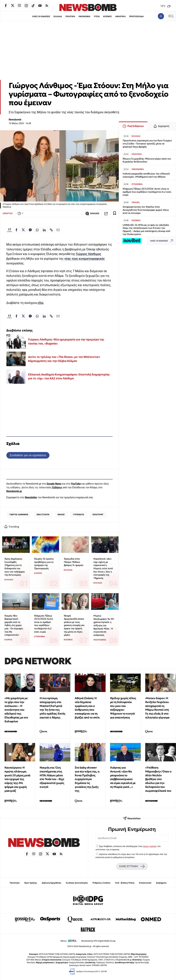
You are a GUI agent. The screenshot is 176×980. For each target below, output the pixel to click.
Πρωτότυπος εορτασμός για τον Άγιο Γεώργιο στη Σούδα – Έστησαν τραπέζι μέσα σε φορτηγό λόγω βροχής (147, 144)
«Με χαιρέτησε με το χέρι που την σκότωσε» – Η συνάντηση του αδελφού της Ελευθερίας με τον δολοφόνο (16, 710)
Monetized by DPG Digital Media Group (98, 941)
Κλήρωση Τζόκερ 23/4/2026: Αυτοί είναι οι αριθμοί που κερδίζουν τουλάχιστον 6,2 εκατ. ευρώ (44, 624)
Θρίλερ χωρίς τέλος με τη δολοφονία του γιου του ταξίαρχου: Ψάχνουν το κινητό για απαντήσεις (123, 708)
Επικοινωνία (145, 883)
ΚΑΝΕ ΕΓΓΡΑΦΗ (132, 866)
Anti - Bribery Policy (125, 883)
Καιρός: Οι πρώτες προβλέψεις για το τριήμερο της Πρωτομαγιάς (44, 564)
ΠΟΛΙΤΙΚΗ (70, 16)
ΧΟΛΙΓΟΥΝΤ (98, 515)
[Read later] (115, 213)
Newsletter (31, 497)
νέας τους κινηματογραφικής (85, 259)
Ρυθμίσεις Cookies (101, 883)
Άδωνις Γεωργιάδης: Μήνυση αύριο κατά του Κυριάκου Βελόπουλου (147, 160)
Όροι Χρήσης (31, 883)
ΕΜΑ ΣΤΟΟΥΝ (43, 515)
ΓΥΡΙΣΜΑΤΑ (79, 515)
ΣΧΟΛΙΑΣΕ (92, 213)
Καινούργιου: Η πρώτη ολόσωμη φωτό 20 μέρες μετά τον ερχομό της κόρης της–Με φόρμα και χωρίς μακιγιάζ (17, 779)
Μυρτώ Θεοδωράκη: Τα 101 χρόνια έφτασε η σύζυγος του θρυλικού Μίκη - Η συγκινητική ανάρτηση (104, 625)
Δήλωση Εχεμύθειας (51, 883)
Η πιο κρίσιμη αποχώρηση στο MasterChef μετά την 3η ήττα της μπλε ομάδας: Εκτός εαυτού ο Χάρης (52, 708)
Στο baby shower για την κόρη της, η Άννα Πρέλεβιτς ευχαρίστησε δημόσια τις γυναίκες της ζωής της (87, 779)
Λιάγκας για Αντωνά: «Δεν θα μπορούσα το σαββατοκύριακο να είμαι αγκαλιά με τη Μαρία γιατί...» (123, 777)
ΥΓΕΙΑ (97, 16)
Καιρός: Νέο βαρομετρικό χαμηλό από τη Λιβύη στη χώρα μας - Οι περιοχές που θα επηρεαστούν (14, 625)
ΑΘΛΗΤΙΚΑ (121, 16)
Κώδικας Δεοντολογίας (77, 883)
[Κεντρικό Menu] (171, 16)
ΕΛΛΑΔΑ (57, 16)
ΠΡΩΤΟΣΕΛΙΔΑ (137, 16)
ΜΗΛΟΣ (61, 515)
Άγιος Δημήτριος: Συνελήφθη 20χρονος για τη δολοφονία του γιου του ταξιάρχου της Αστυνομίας (15, 567)
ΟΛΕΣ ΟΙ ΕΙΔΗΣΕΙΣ (41, 16)
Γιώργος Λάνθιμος (89, 254)
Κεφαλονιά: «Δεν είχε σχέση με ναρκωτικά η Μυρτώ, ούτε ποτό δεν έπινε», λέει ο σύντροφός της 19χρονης (103, 568)
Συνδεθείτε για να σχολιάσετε (28, 455)
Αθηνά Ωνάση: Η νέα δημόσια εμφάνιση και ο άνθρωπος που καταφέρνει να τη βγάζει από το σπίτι (87, 708)
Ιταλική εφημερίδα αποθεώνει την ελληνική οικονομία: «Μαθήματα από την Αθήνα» (146, 175)
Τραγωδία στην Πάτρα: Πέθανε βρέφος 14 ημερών (74, 562)
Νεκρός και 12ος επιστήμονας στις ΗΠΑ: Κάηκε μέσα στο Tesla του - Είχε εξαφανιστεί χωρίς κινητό (52, 777)
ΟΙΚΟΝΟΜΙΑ (84, 16)
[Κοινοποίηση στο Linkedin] (44, 230)
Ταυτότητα (15, 883)
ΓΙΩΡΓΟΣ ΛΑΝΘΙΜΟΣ (19, 515)
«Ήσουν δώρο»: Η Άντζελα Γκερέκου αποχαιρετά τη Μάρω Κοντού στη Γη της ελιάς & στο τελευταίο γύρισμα (157, 708)
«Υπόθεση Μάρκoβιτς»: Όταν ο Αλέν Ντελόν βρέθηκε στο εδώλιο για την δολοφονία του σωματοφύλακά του (158, 779)
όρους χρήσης (150, 846)
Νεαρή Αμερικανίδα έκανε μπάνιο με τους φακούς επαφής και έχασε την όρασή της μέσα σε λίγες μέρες (74, 625)
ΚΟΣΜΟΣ (108, 16)
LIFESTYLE (8, 213)
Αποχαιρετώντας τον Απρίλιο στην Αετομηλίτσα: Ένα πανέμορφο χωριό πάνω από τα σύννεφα (146, 210)
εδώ (40, 303)
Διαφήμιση (161, 883)
